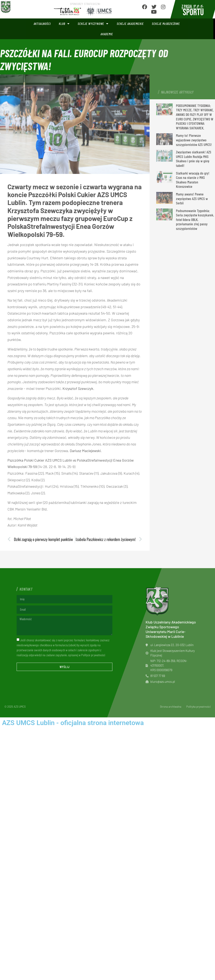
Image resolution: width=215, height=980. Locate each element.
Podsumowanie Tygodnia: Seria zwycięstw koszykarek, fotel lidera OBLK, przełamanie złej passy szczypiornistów (195, 220)
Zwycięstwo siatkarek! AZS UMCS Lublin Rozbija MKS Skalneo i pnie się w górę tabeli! (194, 159)
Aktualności (42, 24)
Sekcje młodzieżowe (166, 24)
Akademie (107, 34)
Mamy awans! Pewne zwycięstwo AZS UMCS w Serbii (192, 198)
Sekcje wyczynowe (93, 24)
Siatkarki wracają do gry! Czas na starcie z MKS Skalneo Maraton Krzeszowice (193, 180)
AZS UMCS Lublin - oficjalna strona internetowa (73, 723)
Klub (64, 24)
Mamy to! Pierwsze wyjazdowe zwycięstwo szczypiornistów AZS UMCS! (194, 140)
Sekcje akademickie (130, 24)
